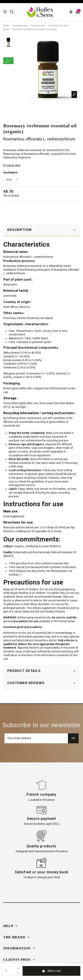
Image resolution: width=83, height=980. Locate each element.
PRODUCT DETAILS (41, 671)
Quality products (41, 846)
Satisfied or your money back (41, 872)
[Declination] (11, 179)
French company (42, 794)
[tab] (41, 230)
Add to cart (51, 971)
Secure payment (42, 819)
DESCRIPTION (41, 230)
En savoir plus (12, 165)
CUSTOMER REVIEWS (41, 683)
